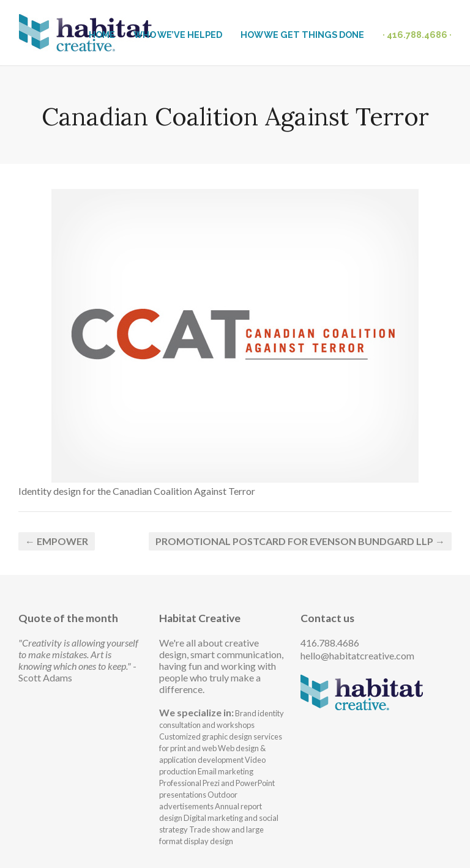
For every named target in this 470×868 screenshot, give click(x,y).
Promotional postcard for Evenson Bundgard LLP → (300, 541)
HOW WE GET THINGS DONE (302, 35)
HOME (102, 35)
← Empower (57, 541)
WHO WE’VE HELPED (178, 35)
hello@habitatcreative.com (357, 655)
